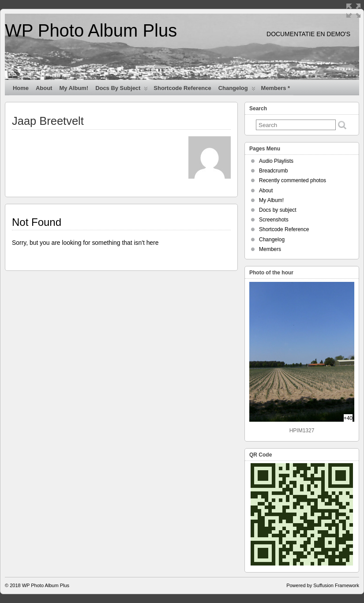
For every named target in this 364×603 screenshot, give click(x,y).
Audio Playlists (276, 161)
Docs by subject (122, 90)
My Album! (74, 88)
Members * (276, 88)
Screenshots (274, 220)
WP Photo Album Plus (91, 30)
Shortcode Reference (182, 88)
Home (21, 88)
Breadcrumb (273, 171)
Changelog (237, 90)
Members (270, 249)
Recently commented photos (293, 180)
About (44, 88)
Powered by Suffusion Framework (323, 585)
